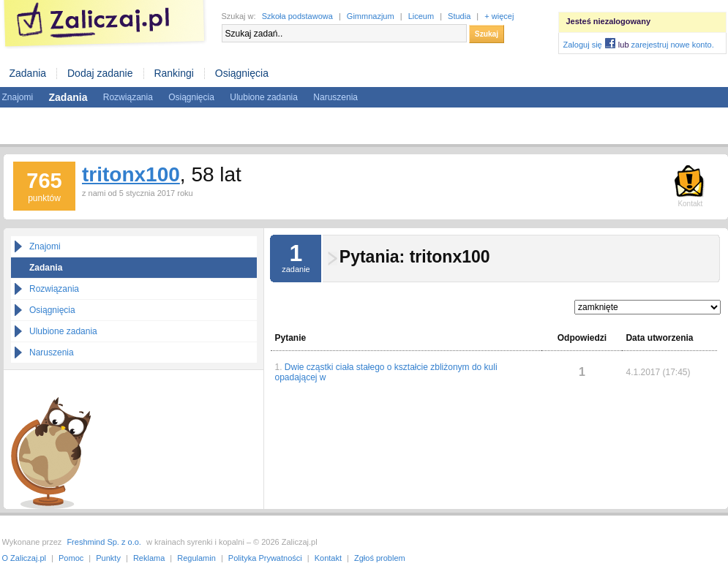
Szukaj (487, 34)
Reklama (149, 558)
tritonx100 (131, 174)
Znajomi (18, 97)
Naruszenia (335, 97)
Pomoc (71, 558)
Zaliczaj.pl (105, 24)
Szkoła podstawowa (297, 16)
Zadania (28, 73)
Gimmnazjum (371, 16)
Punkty (108, 558)
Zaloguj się (583, 45)
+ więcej (499, 16)
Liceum (421, 16)
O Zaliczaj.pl (25, 558)
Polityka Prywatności (265, 558)
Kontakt (328, 558)
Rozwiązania (128, 97)
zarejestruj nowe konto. (673, 45)
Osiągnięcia (242, 73)
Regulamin (196, 558)
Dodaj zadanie (100, 73)
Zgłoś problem (380, 558)
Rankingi (173, 73)
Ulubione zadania (264, 97)
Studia (459, 16)
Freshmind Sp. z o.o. (104, 542)
